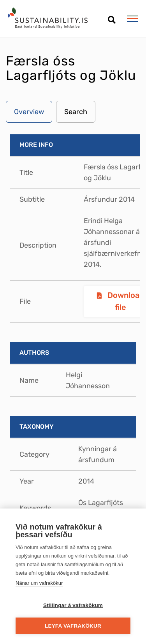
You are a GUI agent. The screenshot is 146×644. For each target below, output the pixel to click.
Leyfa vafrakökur (73, 626)
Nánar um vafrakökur (39, 583)
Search (76, 112)
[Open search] (112, 17)
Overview (29, 112)
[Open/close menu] (133, 19)
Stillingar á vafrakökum (73, 605)
